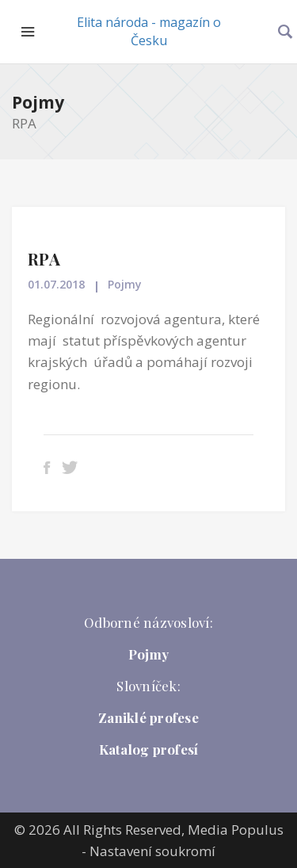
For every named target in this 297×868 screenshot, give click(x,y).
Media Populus (236, 830)
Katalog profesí (149, 749)
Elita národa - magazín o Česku (149, 31)
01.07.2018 (56, 284)
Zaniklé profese (148, 717)
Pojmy (38, 102)
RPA (44, 258)
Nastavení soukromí (152, 851)
